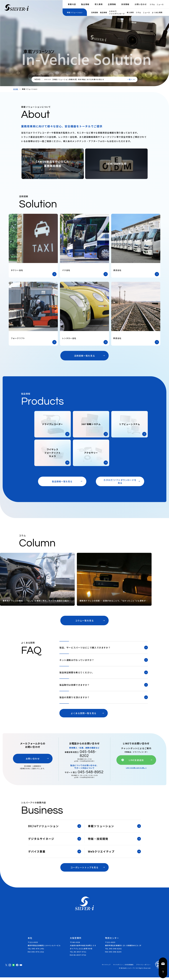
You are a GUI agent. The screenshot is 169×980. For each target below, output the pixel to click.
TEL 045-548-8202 (113, 951)
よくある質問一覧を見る (84, 716)
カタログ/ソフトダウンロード (117, 12)
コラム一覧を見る (85, 621)
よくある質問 (157, 12)
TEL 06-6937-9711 (78, 954)
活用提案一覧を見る (84, 356)
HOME (16, 89)
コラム (152, 4)
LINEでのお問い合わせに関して (136, 770)
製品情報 (85, 4)
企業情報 (112, 4)
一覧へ (130, 79)
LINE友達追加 (136, 763)
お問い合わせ (141, 4)
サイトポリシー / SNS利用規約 (123, 967)
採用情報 (125, 4)
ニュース (160, 4)
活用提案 (95, 12)
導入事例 (99, 4)
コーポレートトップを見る (84, 870)
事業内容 (72, 4)
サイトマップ (106, 967)
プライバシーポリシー (143, 967)
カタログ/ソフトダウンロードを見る (120, 481)
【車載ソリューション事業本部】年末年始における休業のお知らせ (78, 79)
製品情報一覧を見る (62, 481)
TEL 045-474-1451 (36, 951)
